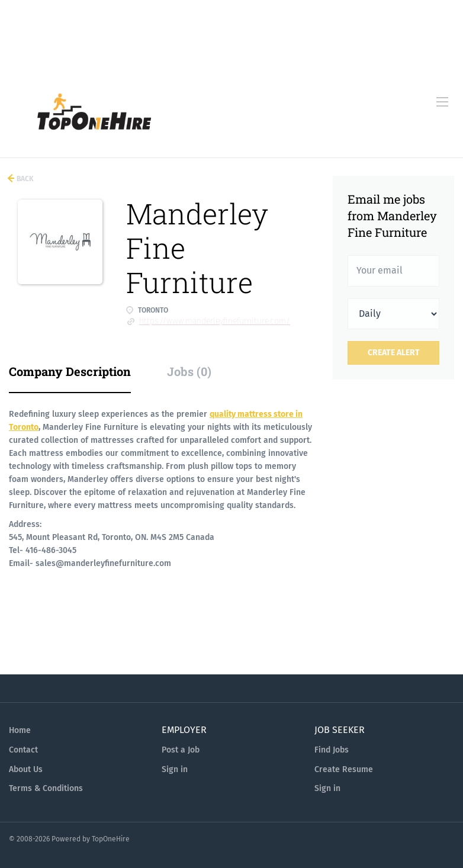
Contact (23, 750)
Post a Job (181, 750)
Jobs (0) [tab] (189, 371)
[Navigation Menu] (442, 102)
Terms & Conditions (46, 788)
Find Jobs (332, 750)
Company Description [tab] (70, 371)
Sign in (175, 769)
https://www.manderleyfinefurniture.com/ (215, 321)
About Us (26, 769)
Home (20, 730)
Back (24, 179)
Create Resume (344, 769)
